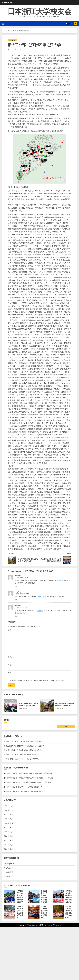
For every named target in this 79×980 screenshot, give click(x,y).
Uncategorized (12, 40)
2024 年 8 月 (8, 827)
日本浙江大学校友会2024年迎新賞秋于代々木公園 (35, 778)
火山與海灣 (59, 580)
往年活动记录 (9, 872)
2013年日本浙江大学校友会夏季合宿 (30, 791)
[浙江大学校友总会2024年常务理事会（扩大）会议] (11, 706)
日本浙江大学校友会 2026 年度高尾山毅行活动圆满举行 (24, 741)
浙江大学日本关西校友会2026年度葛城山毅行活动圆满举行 (25, 746)
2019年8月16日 (19, 49)
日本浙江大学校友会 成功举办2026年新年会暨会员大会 (23, 750)
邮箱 (10, 665)
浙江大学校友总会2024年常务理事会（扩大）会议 (29, 705)
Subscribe (76, 24)
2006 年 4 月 (8, 849)
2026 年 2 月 (8, 810)
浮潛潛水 (40, 610)
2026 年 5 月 (8, 806)
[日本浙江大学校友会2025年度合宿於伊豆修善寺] (10, 912)
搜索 (6, 720)
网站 (10, 673)
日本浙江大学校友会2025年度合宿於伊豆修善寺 (21, 754)
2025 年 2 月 (8, 819)
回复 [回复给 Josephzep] (16, 586)
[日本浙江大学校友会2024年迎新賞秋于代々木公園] (58, 912)
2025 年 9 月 (8, 814)
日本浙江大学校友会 (39, 12)
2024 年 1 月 (8, 836)
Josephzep (18, 576)
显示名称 (12, 657)
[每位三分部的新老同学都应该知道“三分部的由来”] (47, 706)
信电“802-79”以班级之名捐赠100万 (30, 787)
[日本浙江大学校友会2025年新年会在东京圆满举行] (34, 912)
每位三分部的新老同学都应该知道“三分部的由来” (65, 705)
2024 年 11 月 (9, 823)
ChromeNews (46, 925)
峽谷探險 (41, 597)
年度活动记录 (9, 868)
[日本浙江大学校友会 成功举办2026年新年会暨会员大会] (58, 897)
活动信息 (7, 877)
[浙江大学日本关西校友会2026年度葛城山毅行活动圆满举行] (34, 897)
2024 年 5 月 (8, 832)
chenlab (12, 49)
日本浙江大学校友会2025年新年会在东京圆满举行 (22, 759)
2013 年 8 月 (8, 845)
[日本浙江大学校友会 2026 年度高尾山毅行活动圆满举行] (10, 897)
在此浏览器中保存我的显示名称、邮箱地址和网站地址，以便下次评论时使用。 (38, 680)
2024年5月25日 (24, 708)
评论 (10, 630)
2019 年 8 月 (8, 840)
